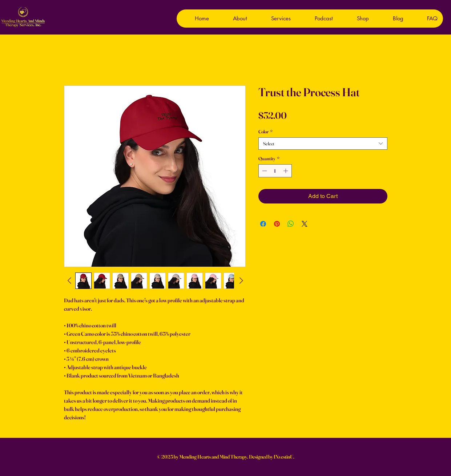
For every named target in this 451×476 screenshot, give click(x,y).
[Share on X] (305, 224)
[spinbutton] (275, 171)
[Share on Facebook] (263, 224)
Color (265, 132)
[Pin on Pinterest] (277, 224)
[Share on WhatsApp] (291, 224)
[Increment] (286, 171)
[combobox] (323, 144)
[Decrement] (264, 171)
